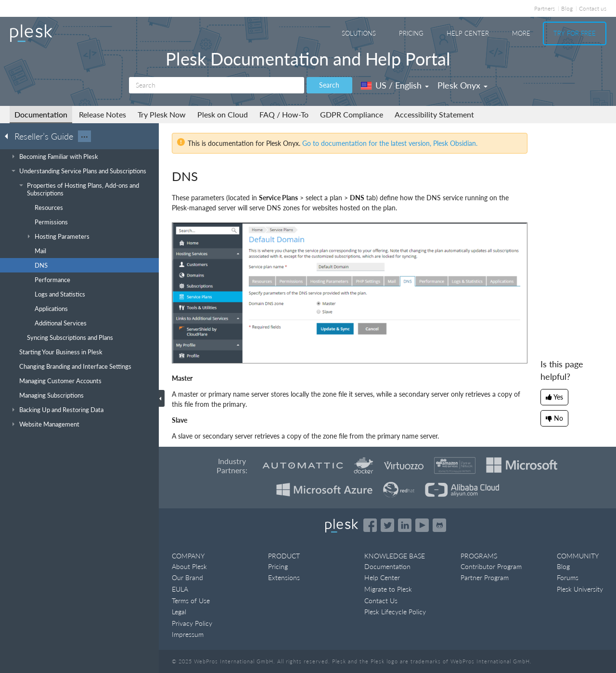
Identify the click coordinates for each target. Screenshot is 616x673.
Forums (568, 577)
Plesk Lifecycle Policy (395, 612)
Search (329, 85)
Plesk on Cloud (223, 114)
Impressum (188, 634)
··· (84, 136)
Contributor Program (491, 566)
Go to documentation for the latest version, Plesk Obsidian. (390, 143)
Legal (179, 612)
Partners (545, 8)
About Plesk (189, 566)
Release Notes (103, 114)
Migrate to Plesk (388, 589)
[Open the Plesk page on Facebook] (370, 525)
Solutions (359, 33)
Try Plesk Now (162, 114)
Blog (567, 8)
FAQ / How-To (284, 114)
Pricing (411, 33)
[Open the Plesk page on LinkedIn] (405, 525)
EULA (180, 589)
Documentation (41, 114)
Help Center (468, 33)
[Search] (217, 85)
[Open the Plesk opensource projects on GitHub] (439, 525)
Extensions (284, 577)
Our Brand (187, 577)
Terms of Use (191, 601)
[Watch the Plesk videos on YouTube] (422, 525)
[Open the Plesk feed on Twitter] (387, 525)
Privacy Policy (192, 623)
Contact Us (381, 601)
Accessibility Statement (434, 114)
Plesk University (580, 589)
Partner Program (485, 577)
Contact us (593, 8)
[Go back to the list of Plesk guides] (9, 136)
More (521, 33)
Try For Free (575, 33)
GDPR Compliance (352, 114)
